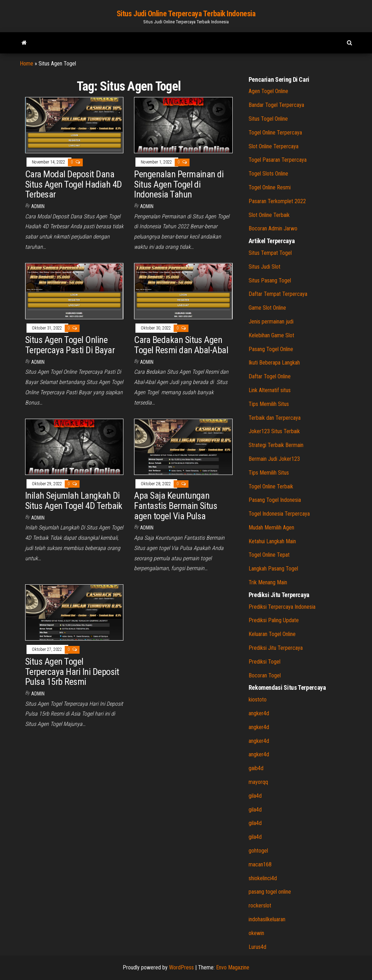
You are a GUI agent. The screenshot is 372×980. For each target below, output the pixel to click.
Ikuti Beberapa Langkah (274, 363)
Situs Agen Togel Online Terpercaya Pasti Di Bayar (70, 345)
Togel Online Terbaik (271, 486)
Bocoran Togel (265, 675)
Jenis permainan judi (271, 322)
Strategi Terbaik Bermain (276, 445)
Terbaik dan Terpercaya (275, 418)
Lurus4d (257, 947)
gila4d (255, 796)
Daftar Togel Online (270, 376)
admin (38, 206)
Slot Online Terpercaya (274, 146)
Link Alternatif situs (270, 390)
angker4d (259, 713)
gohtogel (258, 851)
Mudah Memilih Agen (271, 528)
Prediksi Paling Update (274, 620)
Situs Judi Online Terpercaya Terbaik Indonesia (186, 14)
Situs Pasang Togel (270, 280)
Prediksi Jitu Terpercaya (276, 648)
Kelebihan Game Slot (271, 335)
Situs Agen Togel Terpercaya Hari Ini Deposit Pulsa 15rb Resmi (72, 672)
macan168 (260, 864)
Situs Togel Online (268, 119)
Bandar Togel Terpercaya (276, 105)
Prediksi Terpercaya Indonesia (282, 607)
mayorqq (258, 782)
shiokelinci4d (263, 878)
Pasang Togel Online (271, 349)
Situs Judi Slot (265, 267)
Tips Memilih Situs (269, 404)
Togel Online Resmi (270, 187)
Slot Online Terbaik (269, 215)
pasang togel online (270, 892)
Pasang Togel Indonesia (275, 500)
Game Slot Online (267, 308)
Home (27, 64)
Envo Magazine (233, 967)
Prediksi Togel (265, 662)
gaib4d (256, 768)
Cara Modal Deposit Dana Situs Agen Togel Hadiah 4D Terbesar (73, 184)
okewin (256, 933)
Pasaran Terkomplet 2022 (277, 201)
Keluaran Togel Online (272, 634)
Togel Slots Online (268, 174)
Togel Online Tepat (269, 555)
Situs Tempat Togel (270, 253)
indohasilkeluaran (267, 919)
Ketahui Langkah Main (272, 541)
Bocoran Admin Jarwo (273, 228)
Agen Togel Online (268, 91)
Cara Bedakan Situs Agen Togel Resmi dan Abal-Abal (181, 345)
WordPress (181, 967)
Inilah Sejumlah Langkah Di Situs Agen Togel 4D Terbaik (74, 501)
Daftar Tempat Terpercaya (278, 294)
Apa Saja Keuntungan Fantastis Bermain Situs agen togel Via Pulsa (176, 506)
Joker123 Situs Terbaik (274, 431)
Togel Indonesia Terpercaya (279, 514)
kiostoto (258, 700)
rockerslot (260, 906)
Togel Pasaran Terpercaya (278, 160)
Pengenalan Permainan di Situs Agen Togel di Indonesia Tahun (179, 184)
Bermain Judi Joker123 (274, 459)
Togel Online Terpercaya (275, 133)
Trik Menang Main (268, 582)
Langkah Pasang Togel (273, 569)
